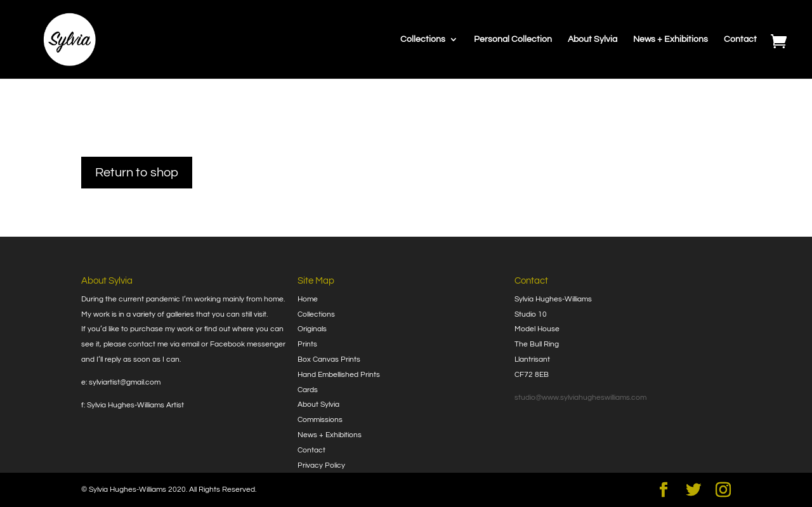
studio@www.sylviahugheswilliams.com (580, 398)
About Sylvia (593, 39)
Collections (423, 39)
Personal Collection (513, 39)
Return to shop (137, 173)
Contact (740, 39)
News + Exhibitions (671, 39)
